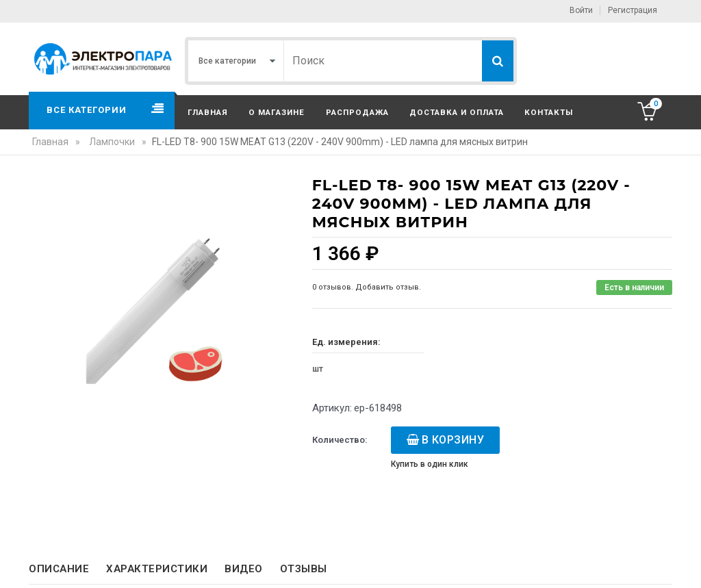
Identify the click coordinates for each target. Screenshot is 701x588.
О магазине (277, 112)
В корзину (453, 440)
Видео (244, 569)
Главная (208, 112)
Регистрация (633, 10)
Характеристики (157, 569)
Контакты (549, 112)
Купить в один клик (430, 464)
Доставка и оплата (457, 112)
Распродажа (357, 112)
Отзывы (304, 569)
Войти (581, 10)
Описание (59, 569)
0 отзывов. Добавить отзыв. (367, 287)
